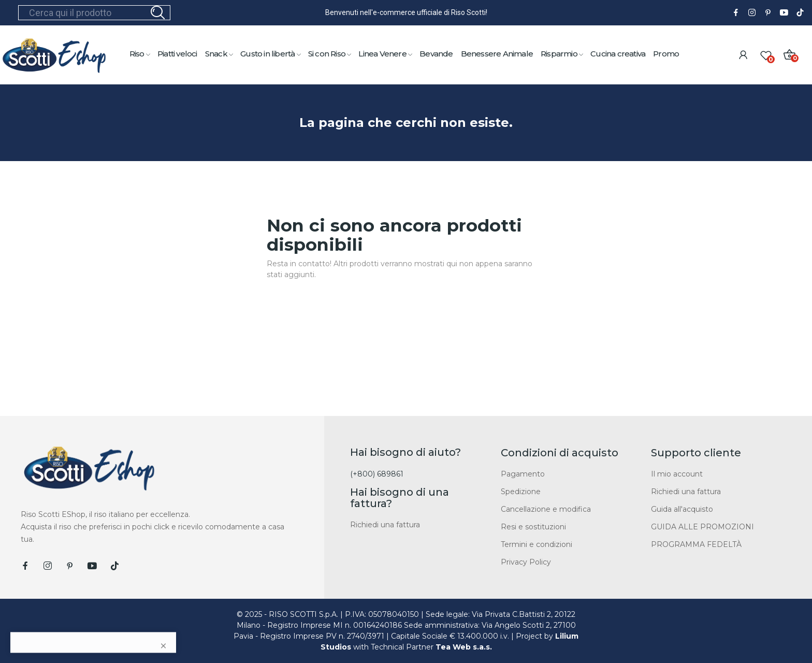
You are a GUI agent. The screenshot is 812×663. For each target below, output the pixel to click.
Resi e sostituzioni (533, 527)
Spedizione (521, 492)
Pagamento (523, 474)
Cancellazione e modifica (546, 509)
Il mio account (677, 474)
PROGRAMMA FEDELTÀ (696, 544)
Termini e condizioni (536, 544)
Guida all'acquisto (682, 509)
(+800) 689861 (377, 474)
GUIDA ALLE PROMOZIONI (702, 527)
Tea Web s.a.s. (464, 647)
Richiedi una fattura (385, 525)
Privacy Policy (526, 562)
